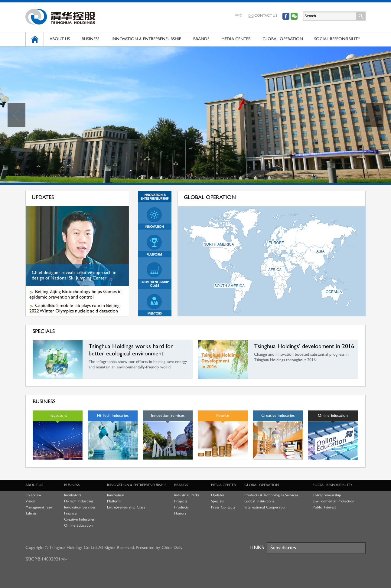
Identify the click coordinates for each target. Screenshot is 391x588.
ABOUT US (60, 39)
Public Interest (324, 508)
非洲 (276, 278)
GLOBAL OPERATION (283, 39)
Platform (155, 243)
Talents (31, 514)
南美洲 (233, 292)
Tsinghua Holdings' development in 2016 (304, 347)
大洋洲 (336, 292)
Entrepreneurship (327, 495)
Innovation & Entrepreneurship (155, 197)
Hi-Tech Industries (79, 501)
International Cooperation (266, 508)
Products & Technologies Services (271, 495)
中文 (239, 16)
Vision (30, 501)
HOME (35, 39)
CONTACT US (263, 16)
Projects (181, 501)
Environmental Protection (334, 501)
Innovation (155, 216)
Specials (217, 501)
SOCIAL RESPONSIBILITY (337, 39)
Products (181, 508)
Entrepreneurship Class (155, 273)
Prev (16, 115)
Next (375, 115)
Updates (218, 495)
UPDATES (43, 198)
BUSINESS (90, 39)
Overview (33, 495)
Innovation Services (80, 508)
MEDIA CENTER (236, 39)
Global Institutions (259, 501)
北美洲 (223, 240)
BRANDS (201, 39)
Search (361, 16)
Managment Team (39, 508)
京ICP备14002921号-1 (47, 559)
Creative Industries (79, 520)
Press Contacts (223, 508)
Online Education (78, 526)
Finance (70, 514)
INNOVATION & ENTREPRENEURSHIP (146, 39)
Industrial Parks (187, 495)
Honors (180, 514)
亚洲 (318, 249)
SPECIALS (44, 332)
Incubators (73, 495)
